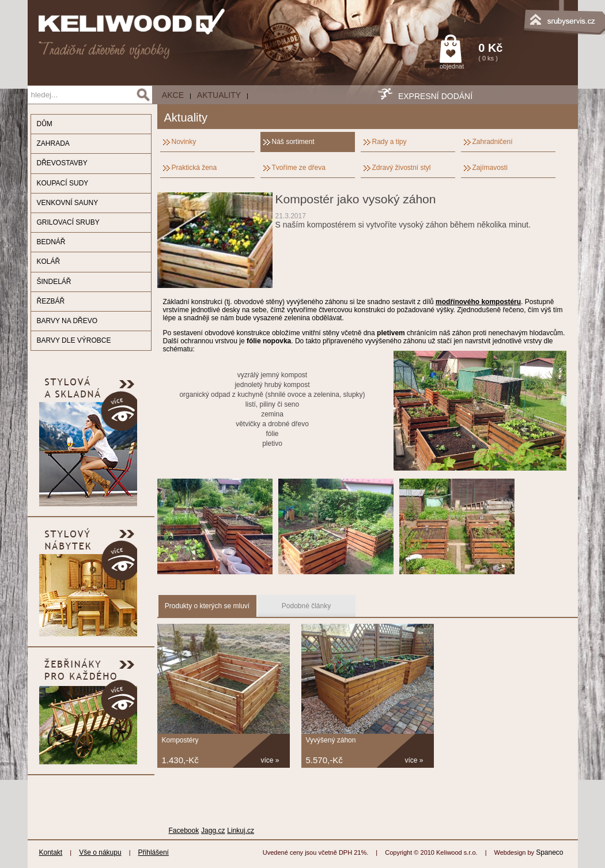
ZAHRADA (53, 143)
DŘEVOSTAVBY (62, 163)
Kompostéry (180, 740)
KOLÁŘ (49, 261)
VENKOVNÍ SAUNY (68, 203)
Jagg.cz (213, 831)
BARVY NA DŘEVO (67, 321)
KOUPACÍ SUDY (63, 183)
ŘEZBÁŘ (51, 301)
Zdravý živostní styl (402, 168)
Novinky (184, 142)
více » (270, 760)
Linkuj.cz (241, 831)
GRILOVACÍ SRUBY (68, 222)
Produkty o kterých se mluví (207, 606)
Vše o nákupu (100, 852)
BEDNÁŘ (51, 242)
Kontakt (51, 852)
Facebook (184, 831)
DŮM (45, 124)
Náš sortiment (293, 142)
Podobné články (306, 606)
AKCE (173, 95)
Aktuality (219, 95)
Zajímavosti (490, 168)
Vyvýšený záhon (331, 740)
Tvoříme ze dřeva (299, 168)
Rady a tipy (390, 142)
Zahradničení (493, 142)
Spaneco (549, 852)
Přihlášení (154, 852)
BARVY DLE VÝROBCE (74, 340)
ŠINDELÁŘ (54, 282)
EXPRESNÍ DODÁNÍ (435, 96)
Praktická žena (194, 168)
